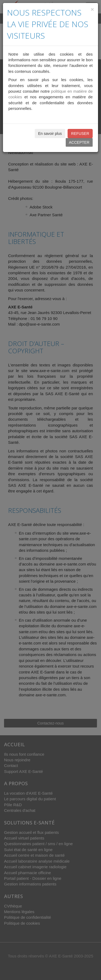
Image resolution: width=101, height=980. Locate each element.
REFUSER (80, 134)
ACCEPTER (79, 142)
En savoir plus (50, 134)
